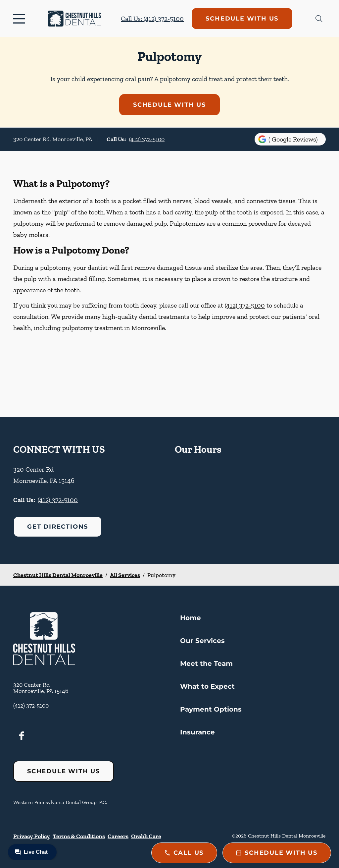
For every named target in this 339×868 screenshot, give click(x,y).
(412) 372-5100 (147, 139)
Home (191, 618)
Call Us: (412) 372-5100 (152, 19)
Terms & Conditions (79, 836)
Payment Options (211, 709)
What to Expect (207, 686)
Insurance (197, 732)
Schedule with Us (242, 19)
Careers (118, 836)
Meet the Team (206, 664)
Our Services (202, 641)
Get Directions (58, 527)
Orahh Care (146, 836)
